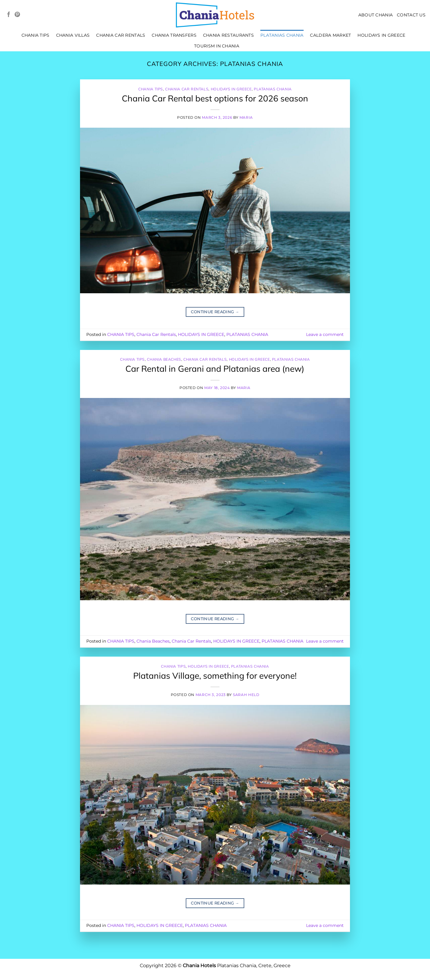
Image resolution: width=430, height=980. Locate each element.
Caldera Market (330, 35)
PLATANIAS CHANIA (282, 35)
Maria (246, 117)
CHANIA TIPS (36, 35)
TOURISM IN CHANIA (217, 46)
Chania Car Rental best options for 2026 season (215, 98)
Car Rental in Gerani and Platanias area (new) (215, 369)
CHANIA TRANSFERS (174, 35)
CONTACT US (411, 15)
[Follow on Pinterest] (17, 15)
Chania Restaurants (228, 35)
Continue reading (215, 312)
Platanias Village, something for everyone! (215, 676)
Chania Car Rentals (121, 35)
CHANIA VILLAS (73, 35)
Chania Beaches (164, 359)
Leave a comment (325, 334)
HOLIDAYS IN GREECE (381, 35)
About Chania (376, 15)
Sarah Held (246, 695)
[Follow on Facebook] (9, 15)
